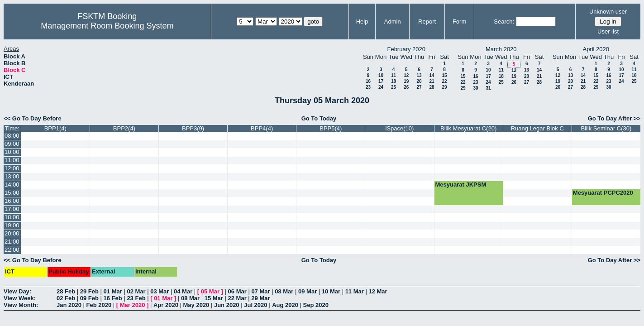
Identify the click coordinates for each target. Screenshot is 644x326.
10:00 (12, 152)
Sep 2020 (316, 305)
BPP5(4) (331, 128)
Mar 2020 (133, 305)
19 (406, 81)
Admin (393, 22)
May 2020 (196, 305)
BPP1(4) (55, 128)
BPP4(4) (262, 128)
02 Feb (66, 298)
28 (432, 87)
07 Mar (260, 291)
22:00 (12, 250)
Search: (504, 22)
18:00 (12, 217)
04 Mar (183, 291)
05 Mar (210, 291)
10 (381, 75)
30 (475, 88)
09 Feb (89, 298)
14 (432, 75)
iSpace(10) (400, 128)
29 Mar (260, 298)
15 (444, 75)
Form (459, 22)
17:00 (12, 209)
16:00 (12, 201)
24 (381, 87)
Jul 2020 (255, 305)
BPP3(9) (193, 128)
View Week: (20, 298)
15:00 (12, 193)
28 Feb (66, 291)
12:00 (12, 168)
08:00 (12, 136)
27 (419, 87)
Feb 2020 (99, 305)
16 (368, 81)
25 (394, 87)
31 (488, 88)
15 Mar (214, 298)
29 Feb (89, 291)
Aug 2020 (285, 305)
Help (362, 22)
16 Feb (113, 298)
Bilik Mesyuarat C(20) (468, 128)
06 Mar (237, 291)
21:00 (12, 242)
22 (444, 81)
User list (608, 31)
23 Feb (136, 298)
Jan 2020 (69, 305)
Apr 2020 (166, 305)
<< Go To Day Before (33, 118)
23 (368, 87)
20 (419, 81)
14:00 (12, 185)
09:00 (12, 144)
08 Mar (284, 291)
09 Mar (308, 291)
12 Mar (378, 291)
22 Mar (237, 298)
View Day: (17, 291)
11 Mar (355, 291)
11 (394, 75)
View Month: (21, 305)
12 (406, 75)
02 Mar (136, 291)
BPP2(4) (124, 128)
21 (432, 81)
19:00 (12, 225)
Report (427, 22)
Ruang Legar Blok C (537, 128)
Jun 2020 (227, 305)
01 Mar (113, 291)
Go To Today (319, 118)
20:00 (12, 233)
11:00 (12, 160)
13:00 (12, 176)
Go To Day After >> (614, 118)
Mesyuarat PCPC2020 (603, 193)
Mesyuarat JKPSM (461, 185)
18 (394, 81)
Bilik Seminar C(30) (606, 128)
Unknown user (608, 12)
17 (381, 81)
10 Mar (331, 291)
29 (444, 87)
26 (406, 87)
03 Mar (160, 291)
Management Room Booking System (107, 26)
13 (419, 75)
